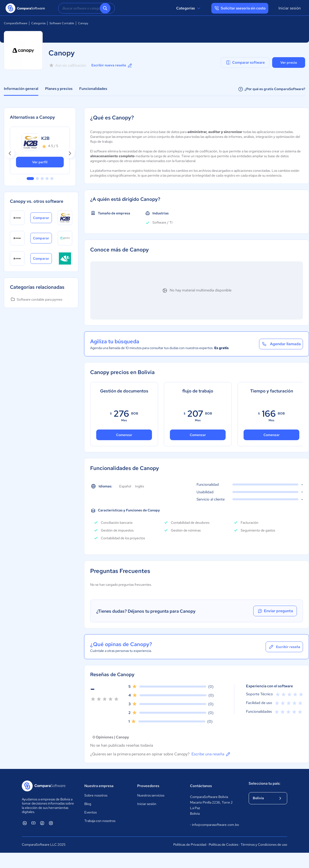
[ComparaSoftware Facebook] (42, 823)
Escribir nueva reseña (112, 65)
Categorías (189, 8)
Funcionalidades (93, 89)
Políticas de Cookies (223, 845)
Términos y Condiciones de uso (264, 845)
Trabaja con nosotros (100, 821)
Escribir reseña (284, 647)
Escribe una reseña (211, 754)
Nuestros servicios (151, 795)
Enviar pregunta (275, 611)
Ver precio (289, 63)
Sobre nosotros (96, 795)
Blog (88, 804)
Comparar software (245, 63)
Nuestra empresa (99, 786)
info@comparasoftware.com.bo (214, 825)
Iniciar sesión (290, 8)
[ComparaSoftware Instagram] (51, 823)
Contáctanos (201, 786)
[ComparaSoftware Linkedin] (25, 823)
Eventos (91, 812)
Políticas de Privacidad (190, 845)
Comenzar (124, 435)
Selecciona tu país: (265, 783)
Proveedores (148, 786)
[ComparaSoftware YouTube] (33, 823)
